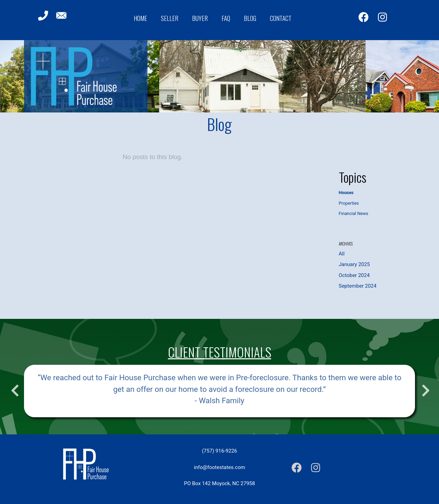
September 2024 (358, 286)
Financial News (354, 213)
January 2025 (354, 264)
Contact (281, 18)
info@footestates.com (219, 467)
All (342, 254)
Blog (250, 18)
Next (425, 387)
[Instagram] (382, 17)
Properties (349, 203)
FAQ (226, 18)
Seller (170, 18)
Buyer (200, 18)
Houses (346, 193)
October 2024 (354, 275)
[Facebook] (364, 17)
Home (140, 18)
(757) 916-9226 (220, 451)
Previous (14, 387)
